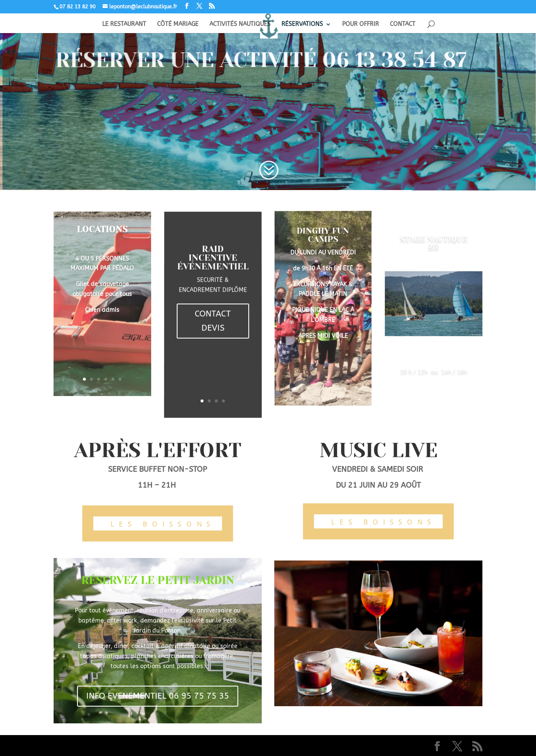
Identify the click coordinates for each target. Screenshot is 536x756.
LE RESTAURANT (124, 24)
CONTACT (403, 24)
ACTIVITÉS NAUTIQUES (240, 24)
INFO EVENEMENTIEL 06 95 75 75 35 (158, 696)
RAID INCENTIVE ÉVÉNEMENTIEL (213, 264)
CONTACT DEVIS (213, 320)
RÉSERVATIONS (302, 24)
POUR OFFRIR (361, 24)
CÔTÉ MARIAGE (178, 24)
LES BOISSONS (163, 524)
